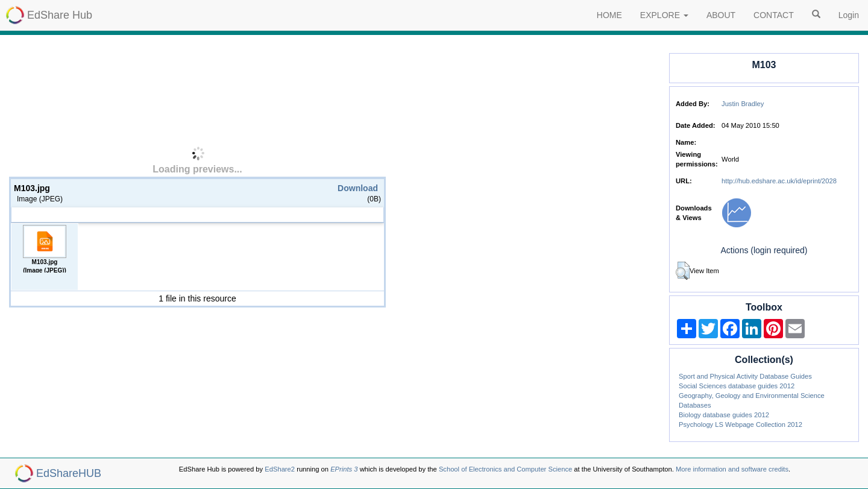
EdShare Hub (60, 15)
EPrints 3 (344, 469)
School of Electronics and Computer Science (505, 469)
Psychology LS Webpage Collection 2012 (741, 424)
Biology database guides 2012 (724, 415)
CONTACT (774, 15)
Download (358, 188)
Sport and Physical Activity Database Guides (745, 376)
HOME (609, 15)
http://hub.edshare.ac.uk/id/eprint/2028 (779, 181)
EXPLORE (664, 15)
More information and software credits (732, 469)
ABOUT (721, 15)
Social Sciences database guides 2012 (737, 386)
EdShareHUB (69, 473)
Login (849, 15)
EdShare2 (280, 469)
